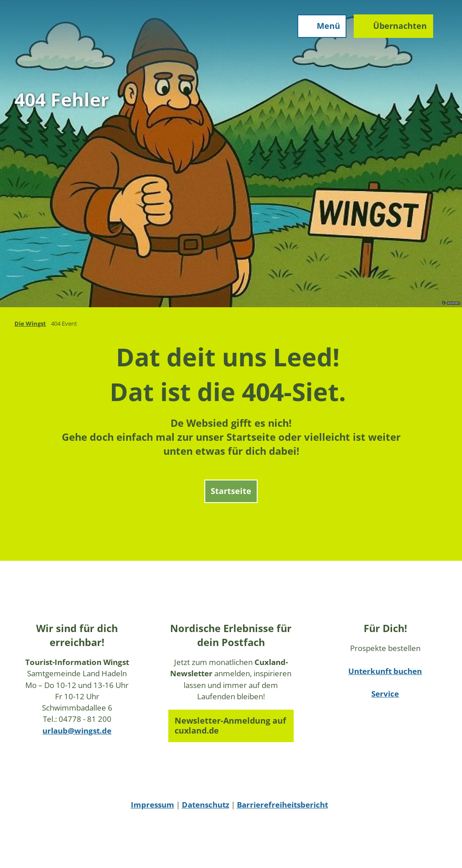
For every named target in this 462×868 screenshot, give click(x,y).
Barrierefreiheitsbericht (282, 805)
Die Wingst (30, 323)
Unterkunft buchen (385, 671)
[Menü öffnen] (322, 26)
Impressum (152, 805)
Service (385, 694)
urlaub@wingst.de (77, 731)
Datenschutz (206, 805)
